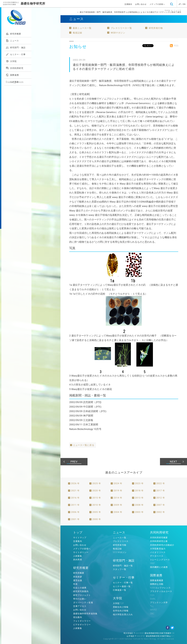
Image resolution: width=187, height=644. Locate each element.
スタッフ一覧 (120, 569)
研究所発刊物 (120, 545)
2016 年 (75, 498)
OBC (152, 614)
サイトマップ (80, 538)
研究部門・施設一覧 (123, 566)
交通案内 (128, 4)
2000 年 (97, 519)
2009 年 (118, 505)
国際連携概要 (157, 580)
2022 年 (161, 483)
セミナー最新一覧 (122, 586)
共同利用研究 (15, 68)
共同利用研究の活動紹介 (162, 545)
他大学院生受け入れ (123, 614)
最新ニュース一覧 (82, 28)
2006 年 (75, 512)
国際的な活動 (157, 584)
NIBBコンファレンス (160, 588)
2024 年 (118, 483)
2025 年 (97, 483)
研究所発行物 (156, 28)
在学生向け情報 (121, 611)
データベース (157, 556)
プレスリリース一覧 (121, 28)
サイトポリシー (81, 552)
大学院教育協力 (158, 549)
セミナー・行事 (16, 54)
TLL (152, 606)
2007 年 (161, 505)
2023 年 (139, 483)
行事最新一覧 (120, 590)
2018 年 (139, 491)
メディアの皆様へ (157, 4)
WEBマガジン (118, 33)
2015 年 (97, 498)
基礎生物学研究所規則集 (85, 614)
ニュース (12, 41)
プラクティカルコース (161, 591)
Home (167, 10)
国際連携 (12, 75)
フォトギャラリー (82, 621)
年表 (75, 584)
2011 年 (75, 505)
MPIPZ (153, 610)
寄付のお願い (80, 599)
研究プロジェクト (82, 595)
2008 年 (139, 505)
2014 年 (118, 498)
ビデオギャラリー (82, 625)
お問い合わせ (141, 4)
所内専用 (78, 560)
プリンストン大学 (159, 602)
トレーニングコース (160, 560)
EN (184, 4)
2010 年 (97, 505)
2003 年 (139, 512)
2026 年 (75, 483)
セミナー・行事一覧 (123, 583)
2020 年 (97, 491)
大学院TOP (118, 603)
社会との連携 (80, 588)
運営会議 (78, 580)
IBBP (152, 563)
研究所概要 (13, 34)
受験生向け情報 (121, 607)
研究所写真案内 (81, 591)
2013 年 (139, 498)
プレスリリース (121, 541)
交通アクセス (80, 606)
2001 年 (75, 519)
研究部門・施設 (16, 48)
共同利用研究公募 (159, 541)
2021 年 (75, 491)
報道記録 (77, 33)
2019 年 (118, 491)
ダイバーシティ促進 (83, 602)
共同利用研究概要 (159, 538)
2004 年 (118, 512)
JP (180, 4)
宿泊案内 (78, 617)
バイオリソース (158, 552)
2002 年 (161, 512)
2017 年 (161, 491)
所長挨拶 (78, 577)
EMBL (153, 599)
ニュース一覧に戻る (84, 445)
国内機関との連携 (159, 567)
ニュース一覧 (120, 538)
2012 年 (161, 498)
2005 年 (97, 512)
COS (152, 595)
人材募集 (15, 82)
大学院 (11, 61)
